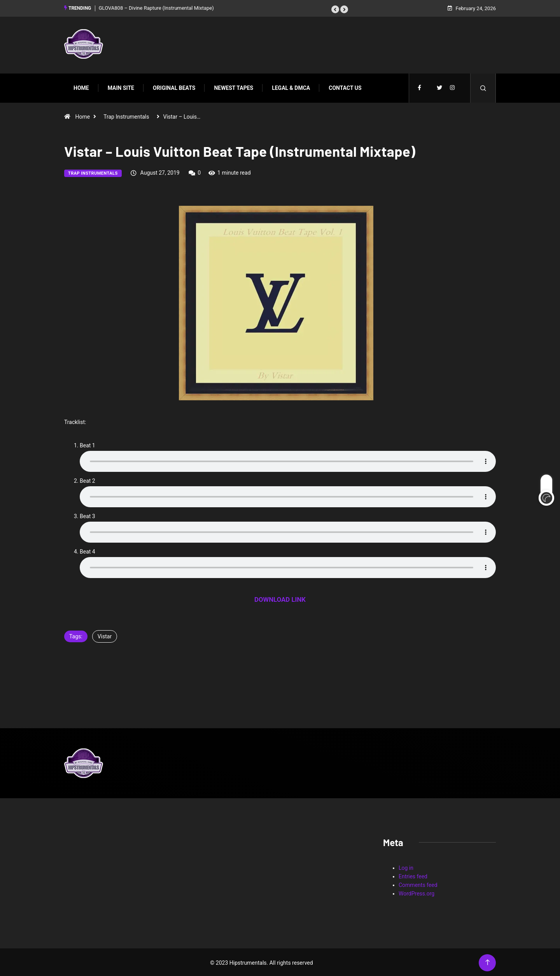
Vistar (105, 635)
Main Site (121, 87)
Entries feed (413, 875)
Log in (406, 867)
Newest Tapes (234, 87)
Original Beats (174, 87)
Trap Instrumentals (126, 116)
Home (81, 87)
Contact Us (345, 87)
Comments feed (418, 884)
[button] (335, 9)
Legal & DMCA (291, 87)
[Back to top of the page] (487, 961)
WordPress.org (416, 892)
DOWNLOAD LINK (280, 598)
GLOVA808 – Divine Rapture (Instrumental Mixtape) (156, 8)
